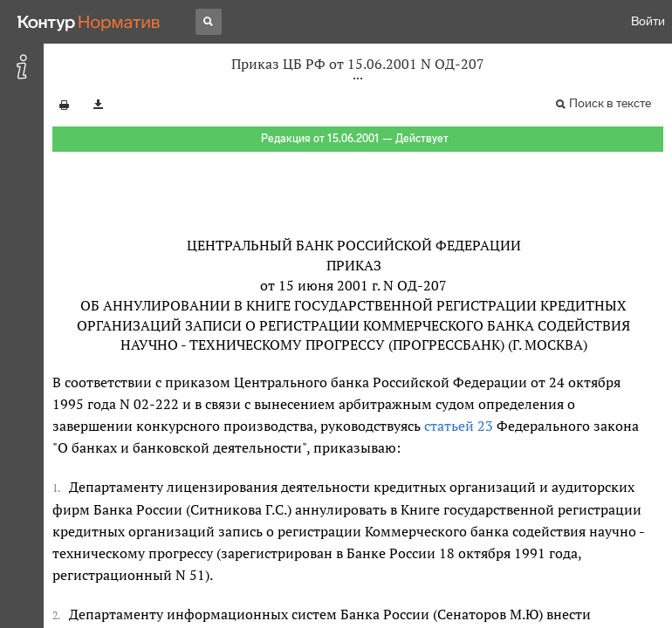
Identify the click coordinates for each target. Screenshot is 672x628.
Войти (648, 21)
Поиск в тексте (610, 103)
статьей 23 (459, 426)
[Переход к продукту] (89, 22)
